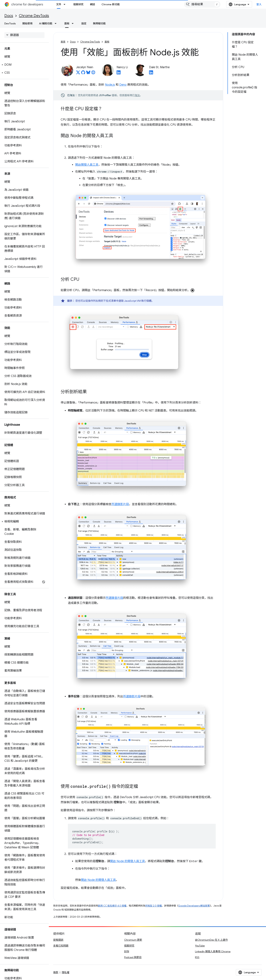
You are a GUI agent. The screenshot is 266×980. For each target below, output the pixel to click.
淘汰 (137, 95)
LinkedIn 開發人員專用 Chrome (213, 951)
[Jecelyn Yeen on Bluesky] (88, 73)
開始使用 (27, 23)
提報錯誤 (58, 940)
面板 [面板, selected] (67, 23)
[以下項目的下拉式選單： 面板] (74, 23)
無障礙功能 (99, 23)
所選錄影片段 (120, 504)
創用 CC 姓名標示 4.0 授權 (112, 906)
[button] (24, 65)
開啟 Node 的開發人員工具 (127, 861)
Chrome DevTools (34, 16)
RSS (197, 957)
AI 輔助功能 (46, 23)
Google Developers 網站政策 (194, 906)
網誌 (92, 4)
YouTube (200, 946)
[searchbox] (24, 35)
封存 (127, 951)
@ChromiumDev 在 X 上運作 (211, 940)
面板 (107, 42)
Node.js (110, 85)
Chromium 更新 (133, 940)
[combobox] (202, 4)
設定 (84, 23)
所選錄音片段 (114, 598)
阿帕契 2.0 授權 (154, 906)
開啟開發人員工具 (87, 165)
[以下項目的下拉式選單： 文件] (66, 4)
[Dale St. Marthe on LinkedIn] (151, 73)
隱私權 (66, 972)
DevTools (10, 23)
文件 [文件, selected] (59, 4)
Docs (9, 16)
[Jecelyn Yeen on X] (78, 73)
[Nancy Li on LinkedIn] (119, 73)
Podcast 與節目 (133, 957)
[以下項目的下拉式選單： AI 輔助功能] (57, 23)
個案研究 (78, 4)
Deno (123, 85)
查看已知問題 (61, 946)
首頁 (63, 42)
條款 (56, 972)
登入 (259, 4)
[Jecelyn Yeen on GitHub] (83, 73)
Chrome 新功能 (111, 4)
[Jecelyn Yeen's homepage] (93, 73)
